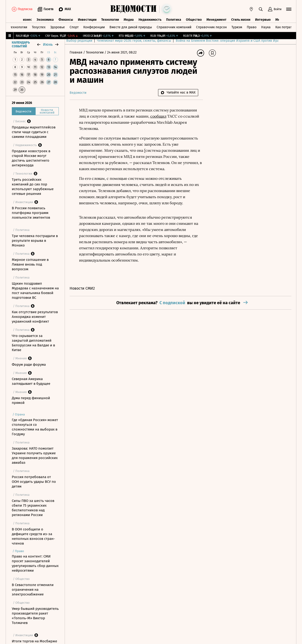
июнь (48, 44)
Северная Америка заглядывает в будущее (31, 381)
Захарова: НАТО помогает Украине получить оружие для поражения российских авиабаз (35, 455)
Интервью (263, 20)
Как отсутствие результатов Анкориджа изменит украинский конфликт (35, 317)
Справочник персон (211, 27)
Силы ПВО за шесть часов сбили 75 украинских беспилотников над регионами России (33, 508)
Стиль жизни (241, 20)
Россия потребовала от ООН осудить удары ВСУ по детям (34, 482)
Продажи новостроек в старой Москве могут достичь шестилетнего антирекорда (31, 158)
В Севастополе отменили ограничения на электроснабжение (33, 590)
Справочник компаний (174, 27)
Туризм (237, 27)
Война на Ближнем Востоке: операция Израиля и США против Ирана (233, 41)
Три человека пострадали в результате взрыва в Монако (35, 241)
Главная (76, 52)
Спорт (74, 27)
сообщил (158, 116)
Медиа (129, 20)
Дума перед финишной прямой (31, 400)
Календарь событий (21, 45)
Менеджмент (216, 20)
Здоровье (58, 27)
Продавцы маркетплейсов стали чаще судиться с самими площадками (34, 132)
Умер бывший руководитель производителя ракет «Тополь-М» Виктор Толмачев (35, 616)
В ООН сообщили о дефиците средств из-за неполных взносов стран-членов (33, 536)
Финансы (66, 20)
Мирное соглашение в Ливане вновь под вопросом (30, 264)
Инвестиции (87, 20)
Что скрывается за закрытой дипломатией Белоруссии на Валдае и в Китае (33, 343)
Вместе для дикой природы (131, 27)
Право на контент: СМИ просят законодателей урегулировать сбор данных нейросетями (35, 563)
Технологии (110, 20)
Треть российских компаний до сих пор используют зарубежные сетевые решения (33, 187)
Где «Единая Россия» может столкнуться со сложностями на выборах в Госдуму (35, 427)
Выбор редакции (83, 41)
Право (252, 27)
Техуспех (39, 27)
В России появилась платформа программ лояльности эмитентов (31, 213)
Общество (194, 20)
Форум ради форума (29, 365)
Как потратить (286, 27)
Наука (266, 27)
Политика (174, 20)
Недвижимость (150, 20)
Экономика (45, 20)
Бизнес (26, 20)
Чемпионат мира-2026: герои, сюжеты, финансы (137, 41)
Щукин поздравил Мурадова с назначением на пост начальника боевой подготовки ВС (35, 291)
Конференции (94, 27)
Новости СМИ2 (82, 288)
